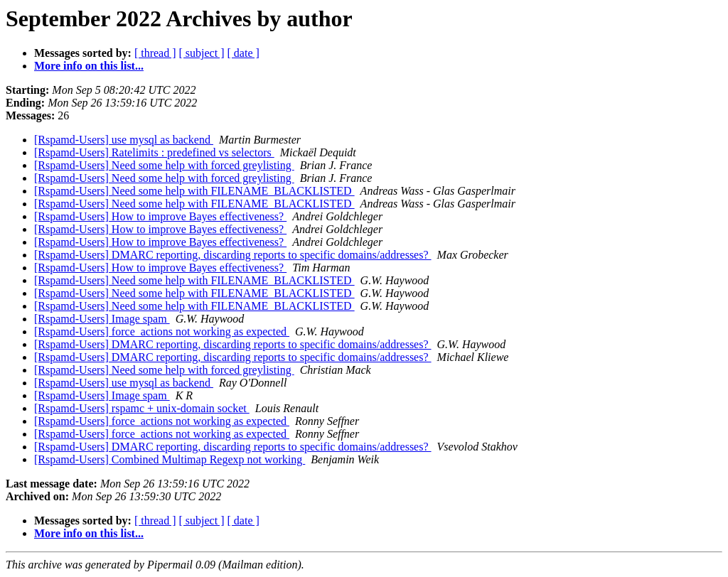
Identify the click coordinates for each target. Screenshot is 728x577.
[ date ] (243, 53)
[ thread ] (155, 53)
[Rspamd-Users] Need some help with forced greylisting (164, 165)
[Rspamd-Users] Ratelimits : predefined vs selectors (154, 152)
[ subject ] (202, 53)
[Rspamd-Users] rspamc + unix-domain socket (142, 408)
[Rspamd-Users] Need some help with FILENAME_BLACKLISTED (194, 191)
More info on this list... (89, 66)
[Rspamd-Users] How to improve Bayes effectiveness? (160, 216)
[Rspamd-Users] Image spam (102, 319)
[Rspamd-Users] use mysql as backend (124, 140)
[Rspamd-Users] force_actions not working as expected (162, 331)
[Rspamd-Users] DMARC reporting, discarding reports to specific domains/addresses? (233, 255)
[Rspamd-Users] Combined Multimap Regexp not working (170, 459)
